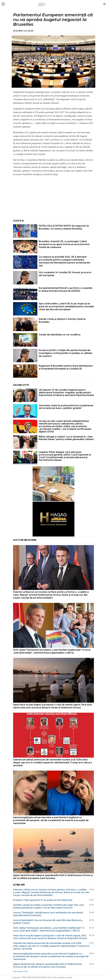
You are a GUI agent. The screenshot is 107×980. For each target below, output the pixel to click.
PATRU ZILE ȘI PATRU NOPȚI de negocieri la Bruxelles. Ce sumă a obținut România (64, 227)
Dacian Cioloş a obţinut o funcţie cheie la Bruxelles (62, 320)
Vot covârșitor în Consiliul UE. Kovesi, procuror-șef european (65, 274)
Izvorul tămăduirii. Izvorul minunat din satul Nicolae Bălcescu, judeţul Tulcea (48, 922)
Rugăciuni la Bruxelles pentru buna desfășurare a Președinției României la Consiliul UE (66, 367)
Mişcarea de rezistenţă (54, 4)
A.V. (32, 31)
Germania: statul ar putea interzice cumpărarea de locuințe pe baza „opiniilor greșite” (66, 407)
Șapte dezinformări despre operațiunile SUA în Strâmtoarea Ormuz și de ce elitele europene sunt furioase (53, 877)
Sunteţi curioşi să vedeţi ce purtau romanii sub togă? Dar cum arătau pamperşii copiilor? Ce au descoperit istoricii (48, 906)
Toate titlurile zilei (20, 971)
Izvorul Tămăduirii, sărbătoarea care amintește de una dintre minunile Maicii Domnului (48, 914)
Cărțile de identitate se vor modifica (60, 335)
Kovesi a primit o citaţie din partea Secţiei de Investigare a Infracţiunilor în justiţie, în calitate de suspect (65, 353)
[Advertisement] (53, 198)
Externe (32, 540)
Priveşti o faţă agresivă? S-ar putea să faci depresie (43, 900)
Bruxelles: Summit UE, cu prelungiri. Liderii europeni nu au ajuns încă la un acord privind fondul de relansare (64, 244)
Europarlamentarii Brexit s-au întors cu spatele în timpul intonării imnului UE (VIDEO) (66, 289)
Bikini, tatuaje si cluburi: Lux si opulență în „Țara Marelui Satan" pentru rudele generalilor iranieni (66, 438)
